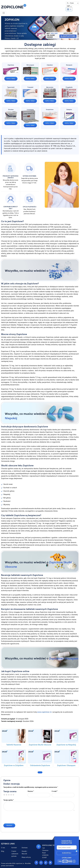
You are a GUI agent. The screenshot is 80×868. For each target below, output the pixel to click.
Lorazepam (30, 109)
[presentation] (17, 818)
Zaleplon (69, 109)
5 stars (14, 795)
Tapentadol (11, 87)
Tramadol (30, 87)
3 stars (10, 795)
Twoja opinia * (9, 800)
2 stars (7, 795)
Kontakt (14, 848)
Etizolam (11, 109)
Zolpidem (50, 65)
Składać (9, 825)
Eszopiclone (50, 109)
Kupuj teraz (11, 79)
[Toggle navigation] (4, 13)
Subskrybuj (67, 853)
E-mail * (55, 791)
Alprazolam (50, 87)
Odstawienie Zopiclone (40, 765)
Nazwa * (31, 791)
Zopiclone (11, 65)
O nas (3, 848)
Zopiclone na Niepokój (66, 745)
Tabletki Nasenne (61, 271)
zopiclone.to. (20, 863)
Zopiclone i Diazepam (64, 658)
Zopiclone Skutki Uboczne (40, 745)
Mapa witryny (26, 857)
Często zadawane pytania (15, 854)
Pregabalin (69, 87)
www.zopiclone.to (44, 712)
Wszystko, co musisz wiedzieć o (39, 271)
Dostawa (25, 848)
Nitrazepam (30, 65)
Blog (3, 851)
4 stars (12, 795)
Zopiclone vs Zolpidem (14, 765)
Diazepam (69, 65)
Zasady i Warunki (24, 852)
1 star (5, 795)
